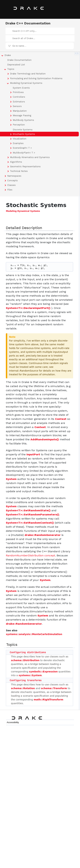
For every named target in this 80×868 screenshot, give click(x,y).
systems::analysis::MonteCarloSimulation (34, 634)
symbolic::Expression (43, 672)
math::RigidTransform (49, 700)
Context (61, 419)
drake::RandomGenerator (43, 535)
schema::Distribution (25, 660)
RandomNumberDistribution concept (30, 555)
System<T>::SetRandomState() (28, 510)
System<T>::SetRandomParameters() (33, 514)
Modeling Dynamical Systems (23, 211)
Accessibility (13, 722)
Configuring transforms (26, 680)
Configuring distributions (28, 652)
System (11, 479)
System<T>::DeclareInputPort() (28, 308)
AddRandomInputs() (45, 439)
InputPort (33, 454)
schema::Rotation (23, 688)
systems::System (30, 675)
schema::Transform (54, 688)
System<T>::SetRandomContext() (30, 523)
